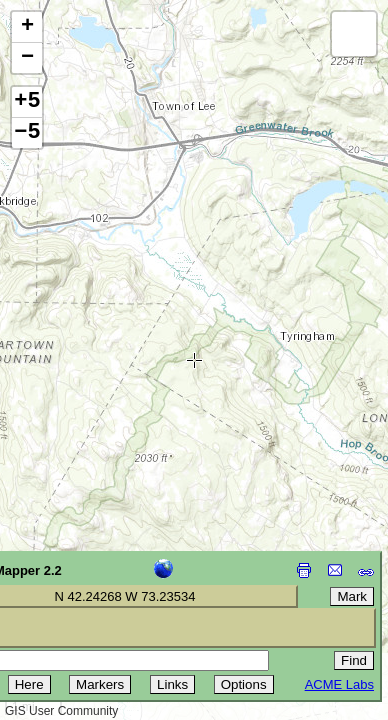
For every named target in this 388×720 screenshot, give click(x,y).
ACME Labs (339, 684)
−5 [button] (27, 133)
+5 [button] (27, 102)
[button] (27, 27)
